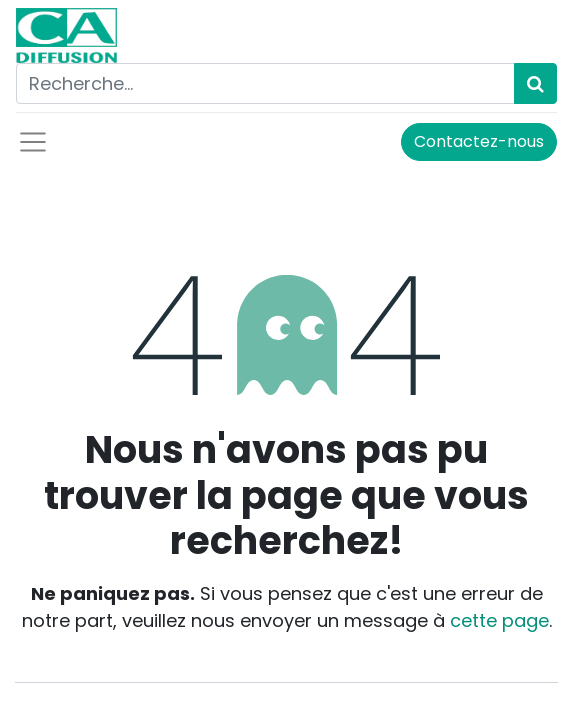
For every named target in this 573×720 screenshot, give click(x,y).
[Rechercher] (535, 83)
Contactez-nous (479, 141)
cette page (499, 620)
